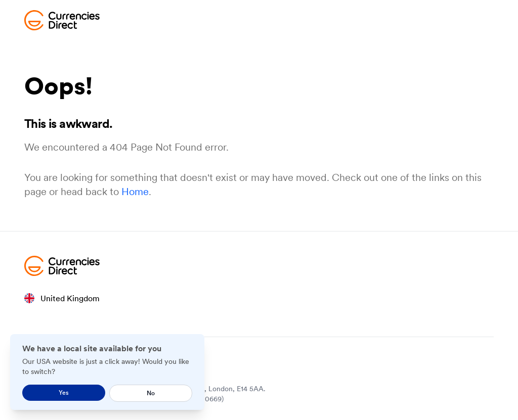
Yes (64, 392)
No (151, 393)
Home (135, 192)
